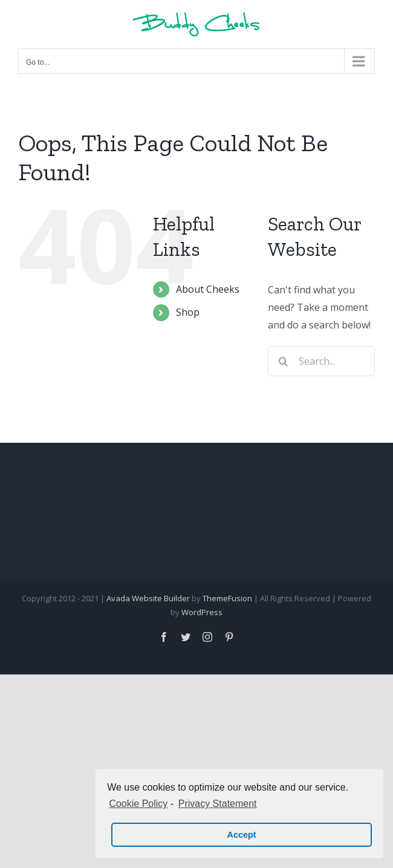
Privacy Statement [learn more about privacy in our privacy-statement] (218, 804)
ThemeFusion (227, 598)
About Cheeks (208, 289)
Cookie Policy (138, 804)
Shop (188, 312)
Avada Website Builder (148, 598)
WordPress (202, 612)
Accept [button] (242, 835)
